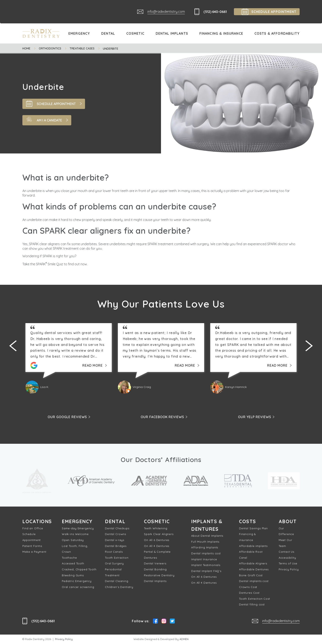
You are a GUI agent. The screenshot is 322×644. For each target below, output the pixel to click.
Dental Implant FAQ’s (206, 572)
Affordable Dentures (254, 570)
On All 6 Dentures (157, 540)
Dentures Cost (249, 593)
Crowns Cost (248, 587)
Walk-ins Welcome (75, 534)
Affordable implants (253, 546)
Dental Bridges (116, 546)
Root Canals (114, 552)
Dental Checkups (117, 529)
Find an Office (33, 529)
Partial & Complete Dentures (157, 555)
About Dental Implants (207, 536)
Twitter (172, 621)
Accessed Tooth (73, 564)
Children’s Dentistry (119, 587)
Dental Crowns (116, 534)
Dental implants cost (206, 554)
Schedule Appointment (32, 537)
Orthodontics (50, 49)
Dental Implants (155, 581)
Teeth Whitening (156, 529)
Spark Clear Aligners (159, 534)
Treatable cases (82, 49)
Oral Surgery (114, 564)
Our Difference (286, 532)
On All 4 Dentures (157, 546)
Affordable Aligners (253, 564)
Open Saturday (73, 540)
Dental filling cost (252, 605)
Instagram (164, 621)
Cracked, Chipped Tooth (79, 570)
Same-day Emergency (78, 529)
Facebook (155, 621)
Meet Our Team (285, 543)
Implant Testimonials (206, 566)
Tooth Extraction (117, 558)
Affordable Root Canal (251, 555)
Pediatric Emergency (77, 581)
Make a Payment (34, 552)
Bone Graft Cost (251, 575)
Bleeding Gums (73, 575)
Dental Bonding (155, 570)
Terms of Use (288, 564)
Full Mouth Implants (205, 542)
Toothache (69, 558)
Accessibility (287, 558)
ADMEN (184, 639)
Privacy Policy (289, 570)
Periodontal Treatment (113, 573)
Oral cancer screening (78, 587)
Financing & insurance (247, 537)
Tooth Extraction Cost (255, 599)
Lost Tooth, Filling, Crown (75, 549)
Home (26, 49)
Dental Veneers (155, 564)
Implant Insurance (204, 560)
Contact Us (286, 552)
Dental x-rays (115, 540)
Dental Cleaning (117, 581)
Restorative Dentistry (159, 575)
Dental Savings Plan (253, 529)
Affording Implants (205, 548)
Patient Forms (32, 546)
